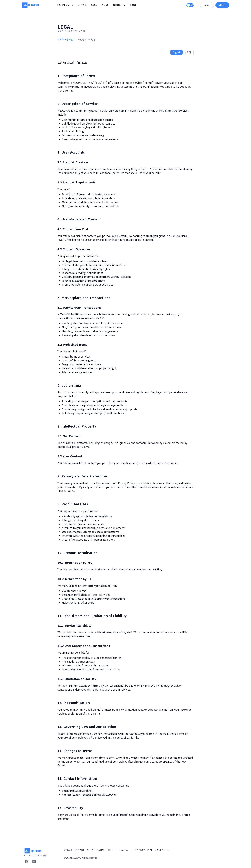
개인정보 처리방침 (87, 39)
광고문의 (101, 850)
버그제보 (124, 850)
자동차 (133, 5)
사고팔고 (82, 5)
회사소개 (68, 850)
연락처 (90, 850)
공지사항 (80, 850)
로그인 (207, 5)
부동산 (94, 5)
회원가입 (222, 5)
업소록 (105, 5)
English (176, 52)
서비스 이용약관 (65, 39)
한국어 (188, 52)
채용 (111, 850)
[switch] (190, 5)
